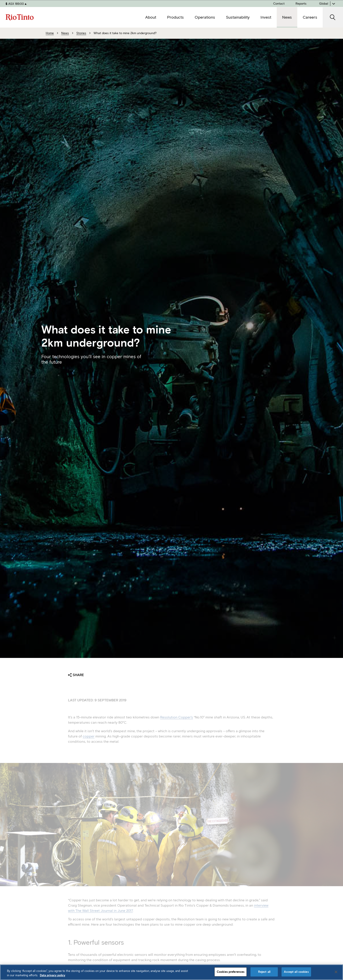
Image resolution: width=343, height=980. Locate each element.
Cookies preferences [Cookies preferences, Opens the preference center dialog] (231, 972)
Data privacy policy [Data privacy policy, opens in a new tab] (52, 975)
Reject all (264, 972)
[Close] (336, 972)
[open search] (333, 17)
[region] (171, 972)
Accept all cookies (296, 972)
